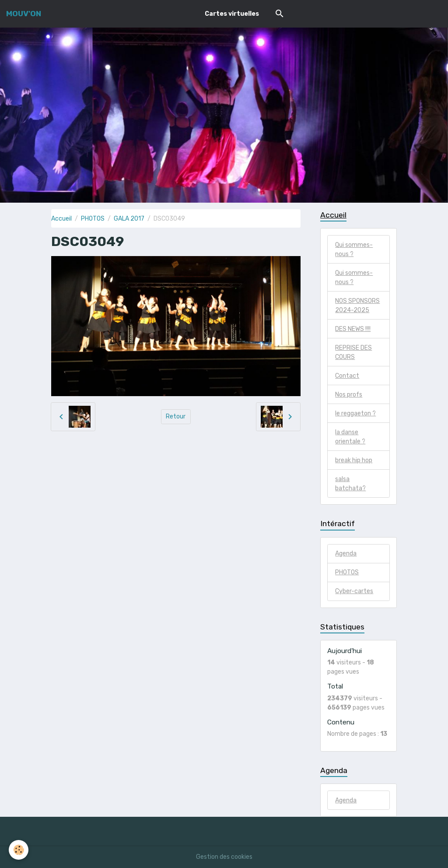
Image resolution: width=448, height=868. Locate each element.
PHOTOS (93, 219)
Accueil (61, 219)
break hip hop (354, 460)
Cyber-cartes (354, 591)
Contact (347, 376)
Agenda (346, 553)
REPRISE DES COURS (353, 352)
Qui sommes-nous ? (354, 250)
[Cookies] (19, 850)
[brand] (24, 14)
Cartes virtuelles (232, 14)
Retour (176, 416)
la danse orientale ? (350, 437)
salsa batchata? (350, 484)
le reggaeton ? (355, 413)
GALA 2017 (129, 219)
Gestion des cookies (224, 857)
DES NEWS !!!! (353, 329)
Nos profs (349, 395)
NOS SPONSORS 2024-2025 (357, 306)
